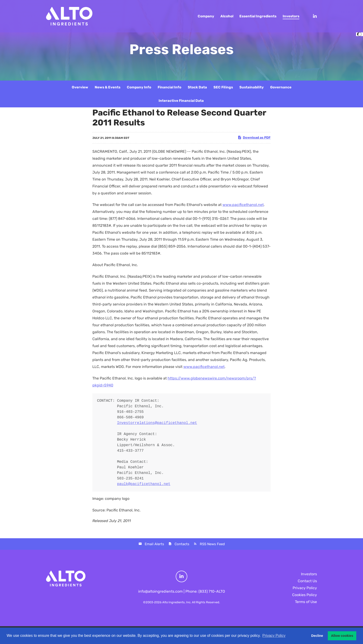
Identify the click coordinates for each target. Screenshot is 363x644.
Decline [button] (317, 636)
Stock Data (197, 87)
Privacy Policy (305, 588)
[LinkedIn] (313, 16)
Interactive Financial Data (181, 101)
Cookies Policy (305, 595)
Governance (281, 87)
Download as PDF (254, 137)
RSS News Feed (212, 544)
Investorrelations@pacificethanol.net (157, 423)
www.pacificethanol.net (243, 205)
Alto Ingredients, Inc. (177, 602)
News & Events (108, 87)
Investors (309, 574)
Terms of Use (306, 602)
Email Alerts (154, 544)
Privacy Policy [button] (274, 636)
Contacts (182, 544)
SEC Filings (223, 87)
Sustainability (252, 87)
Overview (80, 87)
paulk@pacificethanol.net (144, 484)
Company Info (139, 87)
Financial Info (169, 87)
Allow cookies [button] (342, 636)
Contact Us (307, 581)
